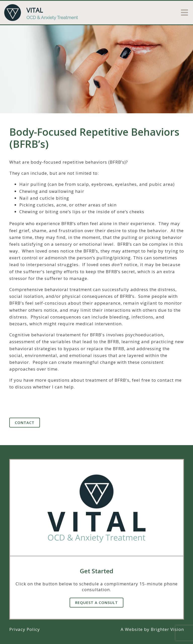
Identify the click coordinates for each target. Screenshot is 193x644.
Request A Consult (96, 602)
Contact (25, 422)
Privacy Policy (25, 629)
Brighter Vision (167, 629)
